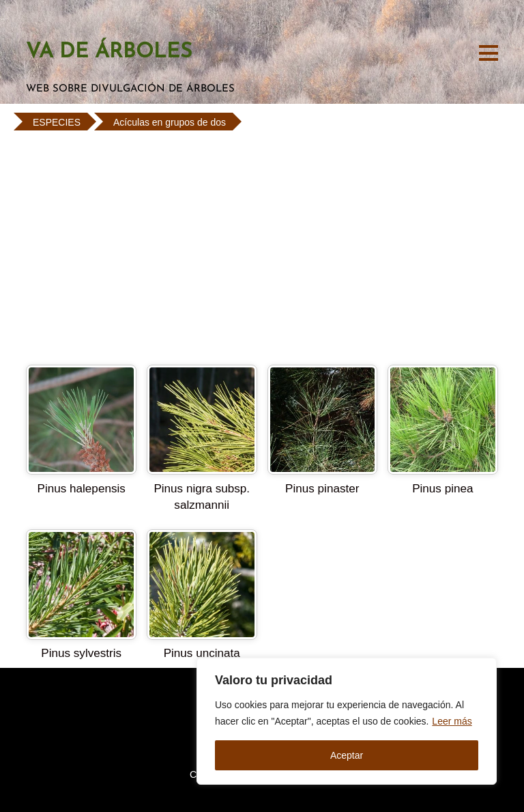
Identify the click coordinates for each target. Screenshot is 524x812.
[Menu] (489, 52)
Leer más (452, 721)
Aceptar (347, 755)
